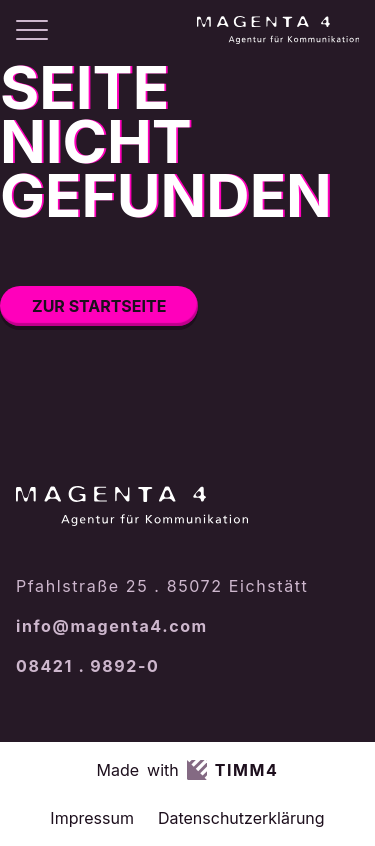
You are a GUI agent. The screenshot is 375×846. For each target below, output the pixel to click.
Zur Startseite (99, 306)
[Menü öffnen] (32, 30)
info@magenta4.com (112, 626)
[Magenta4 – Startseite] (278, 30)
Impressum (92, 818)
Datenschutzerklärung (241, 818)
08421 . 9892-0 (87, 666)
